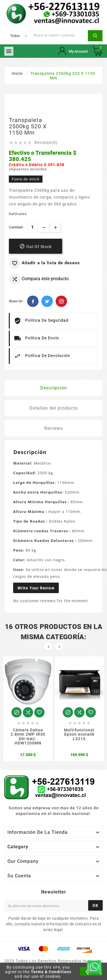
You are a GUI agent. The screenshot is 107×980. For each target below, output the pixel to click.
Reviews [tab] (53, 428)
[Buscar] (59, 35)
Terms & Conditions (51, 972)
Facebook (33, 301)
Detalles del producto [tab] (54, 408)
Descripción (30, 452)
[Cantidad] (32, 227)
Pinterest (61, 301)
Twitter (47, 301)
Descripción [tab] (54, 388)
